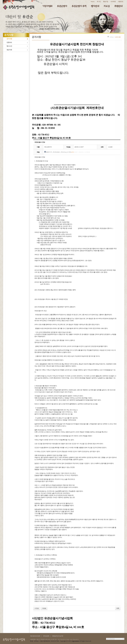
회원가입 (106, 2)
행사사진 (9, 46)
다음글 (44, 608)
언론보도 (9, 43)
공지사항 (9, 39)
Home (93, 2)
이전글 (37, 608)
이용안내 (120, 2)
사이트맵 (113, 2)
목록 (118, 608)
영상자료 (9, 50)
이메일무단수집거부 (58, 636)
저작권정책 (46, 636)
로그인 (99, 2)
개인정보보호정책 (35, 636)
